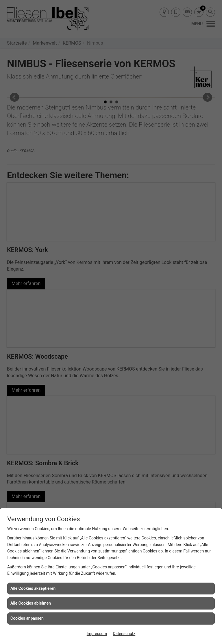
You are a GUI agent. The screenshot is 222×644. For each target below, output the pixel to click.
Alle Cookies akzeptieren (33, 588)
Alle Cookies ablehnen (31, 603)
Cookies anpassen (27, 618)
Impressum (97, 634)
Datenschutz (124, 634)
